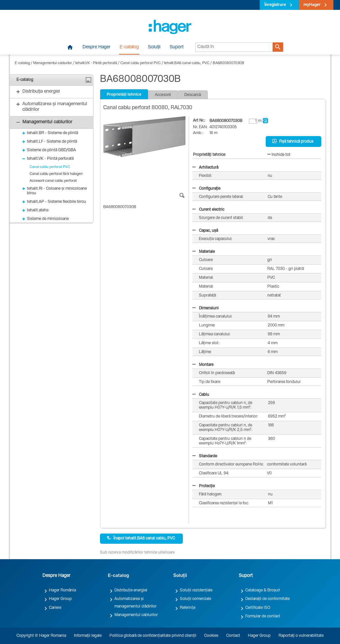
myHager (312, 5)
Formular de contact (263, 616)
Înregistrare (275, 5)
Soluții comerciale (195, 599)
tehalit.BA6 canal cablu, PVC (187, 63)
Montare (203, 365)
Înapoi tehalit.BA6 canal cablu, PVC (141, 538)
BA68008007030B (229, 63)
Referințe (188, 608)
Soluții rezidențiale (196, 590)
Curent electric (208, 210)
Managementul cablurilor (53, 63)
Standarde (205, 456)
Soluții (154, 47)
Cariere (55, 608)
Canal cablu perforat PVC (141, 63)
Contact (233, 636)
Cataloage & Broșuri (263, 590)
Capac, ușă (205, 231)
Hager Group (60, 599)
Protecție (204, 486)
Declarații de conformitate (267, 599)
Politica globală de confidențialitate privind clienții (153, 636)
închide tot (279, 155)
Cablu (201, 395)
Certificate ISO (258, 608)
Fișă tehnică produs (293, 141)
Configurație (206, 189)
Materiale (204, 252)
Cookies (211, 636)
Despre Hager (97, 47)
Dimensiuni (206, 308)
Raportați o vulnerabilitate (301, 636)
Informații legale (88, 636)
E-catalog (129, 47)
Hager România (62, 590)
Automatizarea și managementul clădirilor (135, 603)
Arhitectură (205, 168)
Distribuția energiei (131, 590)
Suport (177, 47)
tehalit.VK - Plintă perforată (96, 63)
